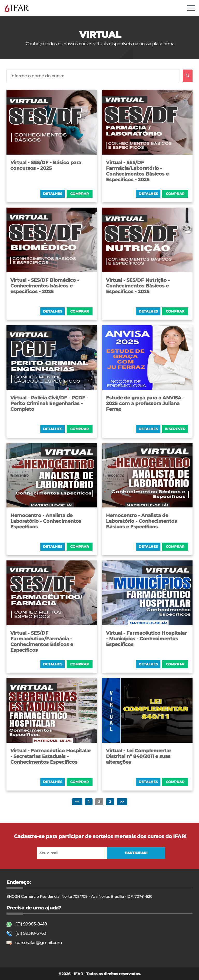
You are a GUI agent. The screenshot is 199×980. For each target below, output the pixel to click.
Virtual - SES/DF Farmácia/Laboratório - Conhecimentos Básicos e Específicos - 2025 (137, 171)
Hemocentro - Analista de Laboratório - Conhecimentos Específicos (46, 521)
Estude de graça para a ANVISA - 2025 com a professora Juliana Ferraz (145, 404)
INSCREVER (175, 429)
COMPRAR (80, 194)
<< (77, 802)
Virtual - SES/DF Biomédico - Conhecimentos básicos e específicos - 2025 (45, 286)
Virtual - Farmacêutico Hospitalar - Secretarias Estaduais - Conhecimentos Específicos (51, 756)
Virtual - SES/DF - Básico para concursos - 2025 (46, 165)
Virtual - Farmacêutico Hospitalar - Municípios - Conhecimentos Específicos (146, 639)
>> (122, 802)
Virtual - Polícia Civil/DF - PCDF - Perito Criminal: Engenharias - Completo (49, 404)
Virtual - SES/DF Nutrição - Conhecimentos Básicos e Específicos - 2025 (138, 286)
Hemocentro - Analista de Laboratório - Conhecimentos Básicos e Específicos (141, 521)
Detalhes (53, 194)
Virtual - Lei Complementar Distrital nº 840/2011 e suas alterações (139, 756)
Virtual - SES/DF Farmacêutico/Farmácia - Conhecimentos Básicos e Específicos (42, 642)
